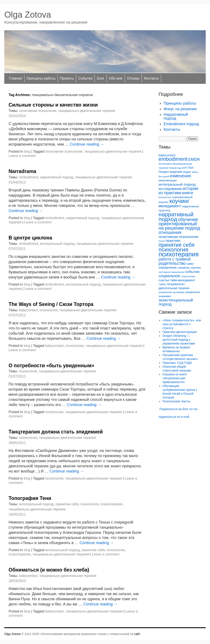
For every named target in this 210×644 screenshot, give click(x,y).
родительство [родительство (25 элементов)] (172, 263)
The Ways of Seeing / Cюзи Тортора (51, 304)
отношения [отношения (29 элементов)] (170, 232)
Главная (16, 78)
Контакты (151, 78)
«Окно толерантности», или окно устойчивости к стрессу (182, 324)
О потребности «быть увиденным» (51, 366)
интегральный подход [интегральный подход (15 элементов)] (177, 184)
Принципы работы (41, 78)
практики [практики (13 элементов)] (173, 241)
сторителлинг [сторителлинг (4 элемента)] (188, 276)
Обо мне (116, 78)
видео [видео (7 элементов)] (187, 172)
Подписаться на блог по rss (178, 409)
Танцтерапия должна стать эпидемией (56, 432)
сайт (137, 634)
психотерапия (111, 504)
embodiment (28, 177)
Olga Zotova (28, 15)
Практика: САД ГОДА (177, 363)
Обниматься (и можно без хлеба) (49, 570)
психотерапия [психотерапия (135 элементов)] (179, 254)
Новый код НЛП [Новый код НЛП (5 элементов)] (178, 168)
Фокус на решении (180, 109)
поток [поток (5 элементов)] (162, 241)
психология (48, 310)
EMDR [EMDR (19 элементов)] (194, 159)
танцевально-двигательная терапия (87, 111)
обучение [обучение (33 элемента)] (188, 220)
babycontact (28, 310)
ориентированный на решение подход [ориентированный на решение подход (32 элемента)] (179, 226)
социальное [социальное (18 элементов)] (169, 276)
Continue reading (87, 144)
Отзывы (133, 78)
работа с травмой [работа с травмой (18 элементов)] (175, 259)
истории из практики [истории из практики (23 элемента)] (178, 191)
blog (27, 151)
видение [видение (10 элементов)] (176, 172)
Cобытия (85, 78)
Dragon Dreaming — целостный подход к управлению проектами (179, 340)
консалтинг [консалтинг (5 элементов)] (165, 197)
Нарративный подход (176, 116)
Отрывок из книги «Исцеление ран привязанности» (175, 378)
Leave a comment (22, 156)
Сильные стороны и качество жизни (53, 105)
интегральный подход (57, 244)
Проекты (67, 78)
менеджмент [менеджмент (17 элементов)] (170, 206)
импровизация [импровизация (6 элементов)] (168, 181)
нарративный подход (56, 177)
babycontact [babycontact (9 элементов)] (167, 155)
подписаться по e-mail (174, 417)
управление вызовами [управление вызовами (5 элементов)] (172, 292)
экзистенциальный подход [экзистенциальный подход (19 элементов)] (176, 302)
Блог (101, 78)
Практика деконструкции (180, 332)
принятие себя (67, 504)
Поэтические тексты (176, 401)
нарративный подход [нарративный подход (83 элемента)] (176, 217)
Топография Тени (30, 498)
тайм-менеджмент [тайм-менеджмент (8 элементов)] (183, 280)
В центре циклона (30, 238)
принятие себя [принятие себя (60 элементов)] (177, 245)
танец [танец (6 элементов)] (162, 284)
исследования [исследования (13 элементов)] (170, 189)
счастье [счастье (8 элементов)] (164, 280)
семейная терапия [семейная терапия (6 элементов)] (189, 268)
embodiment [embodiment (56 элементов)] (173, 159)
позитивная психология (38, 111)
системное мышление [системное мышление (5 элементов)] (171, 272)
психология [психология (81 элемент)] (173, 250)
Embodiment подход (181, 124)
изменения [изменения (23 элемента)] (180, 176)
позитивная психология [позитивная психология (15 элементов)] (178, 237)
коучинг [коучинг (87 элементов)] (179, 201)
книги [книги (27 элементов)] (188, 193)
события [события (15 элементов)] (192, 272)
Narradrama (22, 171)
